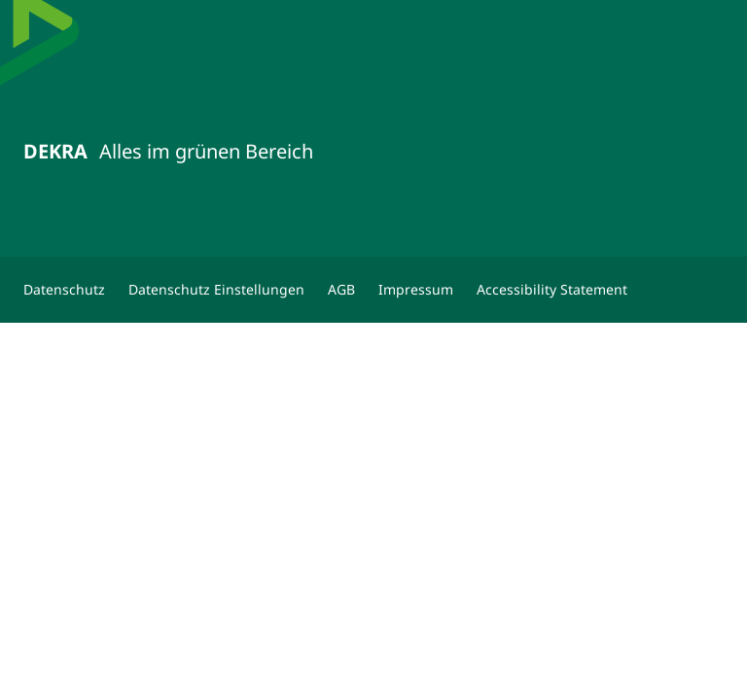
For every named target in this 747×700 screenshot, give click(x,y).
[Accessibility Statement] (552, 290)
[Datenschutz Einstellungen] (216, 290)
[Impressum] (416, 290)
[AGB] (341, 290)
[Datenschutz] (64, 290)
